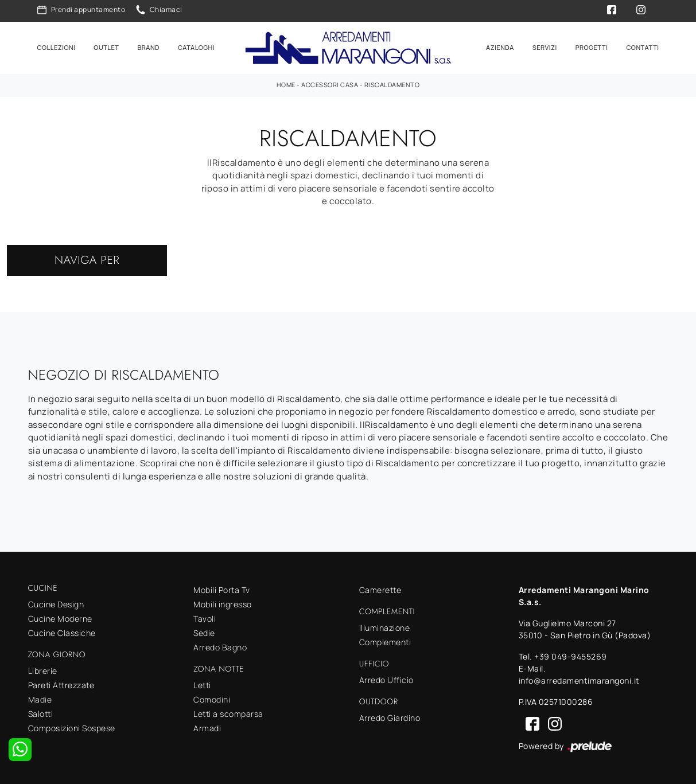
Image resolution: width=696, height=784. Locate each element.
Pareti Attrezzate (61, 683)
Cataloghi (196, 47)
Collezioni (57, 47)
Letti (202, 683)
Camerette (380, 589)
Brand (148, 47)
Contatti (642, 47)
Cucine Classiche (62, 631)
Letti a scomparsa (228, 712)
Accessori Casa (330, 83)
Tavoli (205, 617)
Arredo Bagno (220, 646)
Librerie (43, 669)
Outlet (106, 47)
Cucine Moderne (60, 617)
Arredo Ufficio (386, 678)
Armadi (207, 726)
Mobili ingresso (223, 603)
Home (286, 83)
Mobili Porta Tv (222, 589)
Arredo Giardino (390, 716)
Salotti (41, 712)
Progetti (592, 47)
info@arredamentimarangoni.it (579, 679)
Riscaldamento (392, 83)
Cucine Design (56, 602)
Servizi (545, 47)
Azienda (500, 47)
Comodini (212, 698)
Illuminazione (385, 626)
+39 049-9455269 (571, 655)
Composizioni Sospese (72, 726)
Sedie (204, 632)
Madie (40, 698)
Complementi (385, 640)
